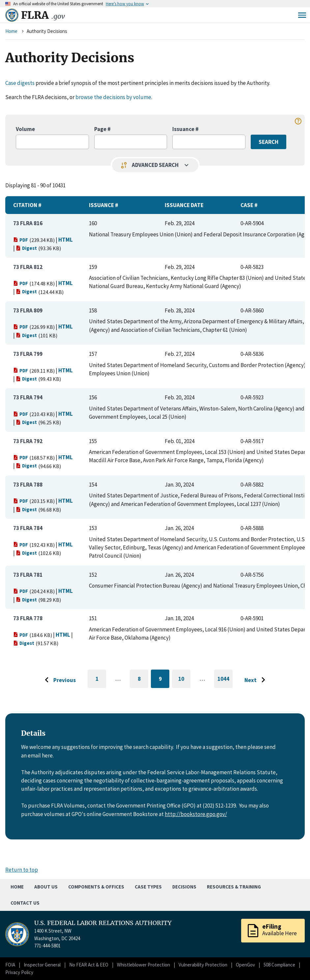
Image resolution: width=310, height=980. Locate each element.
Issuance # (185, 129)
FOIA (10, 965)
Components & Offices (96, 887)
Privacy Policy (19, 972)
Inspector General (42, 965)
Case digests (20, 83)
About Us (46, 887)
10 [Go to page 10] (184, 680)
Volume (25, 129)
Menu (302, 15)
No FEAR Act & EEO (89, 965)
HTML (66, 240)
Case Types (148, 887)
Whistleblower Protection (143, 965)
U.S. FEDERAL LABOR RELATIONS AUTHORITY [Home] (103, 923)
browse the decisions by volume (113, 97)
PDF (21, 240)
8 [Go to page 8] (143, 680)
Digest (26, 248)
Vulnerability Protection (203, 965)
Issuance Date (184, 205)
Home (11, 31)
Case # (249, 205)
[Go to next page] (256, 680)
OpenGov (245, 965)
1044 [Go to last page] (225, 682)
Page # (102, 129)
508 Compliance (279, 965)
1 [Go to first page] (101, 682)
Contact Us (25, 903)
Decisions (184, 887)
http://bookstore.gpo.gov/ (196, 814)
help (298, 121)
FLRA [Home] (43, 15)
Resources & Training (234, 887)
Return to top (22, 870)
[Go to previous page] (59, 680)
